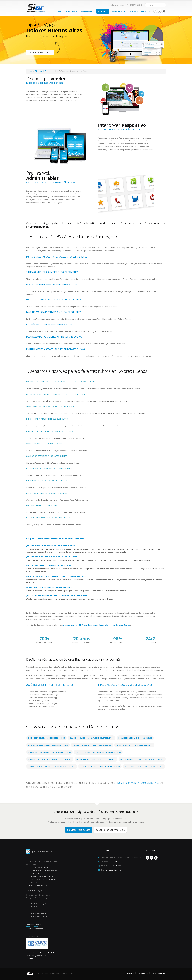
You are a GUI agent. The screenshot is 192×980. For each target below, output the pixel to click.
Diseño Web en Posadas (39, 907)
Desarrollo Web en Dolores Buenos (139, 783)
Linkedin (164, 11)
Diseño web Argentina (44, 71)
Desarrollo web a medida (39, 870)
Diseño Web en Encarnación (40, 916)
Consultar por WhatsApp (110, 830)
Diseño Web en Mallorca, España (42, 910)
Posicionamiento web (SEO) (40, 885)
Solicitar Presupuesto (79, 830)
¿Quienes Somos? (117, 5)
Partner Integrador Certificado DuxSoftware (42, 953)
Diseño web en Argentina (39, 867)
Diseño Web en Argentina (39, 904)
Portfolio (133, 11)
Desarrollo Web (88, 11)
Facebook (155, 11)
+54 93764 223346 (135, 5)
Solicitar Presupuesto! (40, 52)
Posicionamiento (118, 11)
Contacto (145, 11)
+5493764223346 (115, 862)
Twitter (160, 11)
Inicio (59, 11)
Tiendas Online (71, 11)
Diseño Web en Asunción (39, 913)
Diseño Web (103, 11)
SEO (154, 973)
